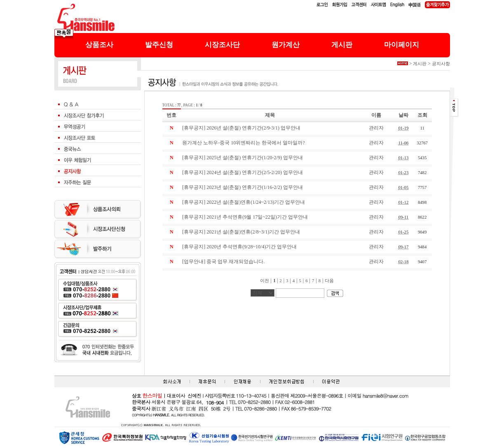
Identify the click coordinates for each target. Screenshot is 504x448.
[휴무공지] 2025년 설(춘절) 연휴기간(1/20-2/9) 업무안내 (243, 158)
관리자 (376, 128)
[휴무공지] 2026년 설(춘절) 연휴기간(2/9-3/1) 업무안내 (241, 128)
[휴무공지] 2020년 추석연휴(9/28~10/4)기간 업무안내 (239, 247)
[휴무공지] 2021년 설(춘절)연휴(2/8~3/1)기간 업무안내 (241, 232)
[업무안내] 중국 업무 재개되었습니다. (223, 262)
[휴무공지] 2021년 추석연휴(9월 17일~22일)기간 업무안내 (245, 217)
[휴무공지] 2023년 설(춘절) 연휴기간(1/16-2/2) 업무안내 (243, 187)
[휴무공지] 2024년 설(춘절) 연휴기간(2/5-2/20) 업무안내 (243, 172)
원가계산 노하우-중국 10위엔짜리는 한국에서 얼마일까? (243, 143)
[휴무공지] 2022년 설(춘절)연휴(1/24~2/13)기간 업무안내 (244, 202)
